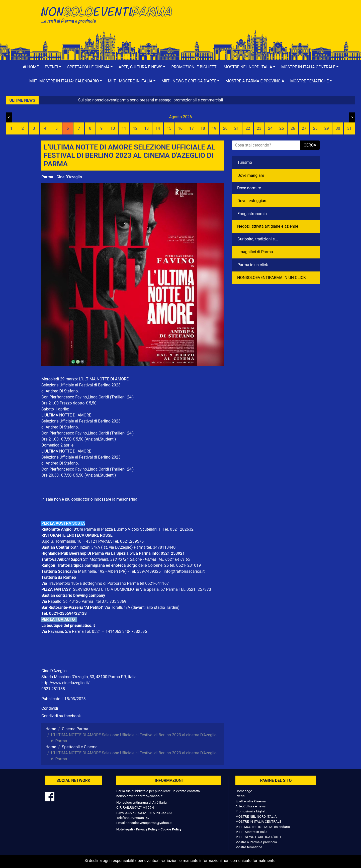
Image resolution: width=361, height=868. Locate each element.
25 (282, 128)
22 (248, 128)
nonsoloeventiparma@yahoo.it (139, 796)
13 (146, 128)
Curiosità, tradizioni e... (258, 239)
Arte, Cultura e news (251, 806)
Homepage (244, 791)
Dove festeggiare (252, 201)
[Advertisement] (252, 20)
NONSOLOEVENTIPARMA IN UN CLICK (272, 278)
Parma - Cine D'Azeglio (62, 177)
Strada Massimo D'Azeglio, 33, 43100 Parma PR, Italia (89, 677)
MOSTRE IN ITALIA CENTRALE (258, 821)
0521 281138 (53, 689)
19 (214, 128)
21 (237, 128)
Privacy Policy (147, 829)
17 (192, 128)
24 (270, 128)
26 (293, 128)
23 (259, 128)
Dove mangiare (251, 175)
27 (304, 128)
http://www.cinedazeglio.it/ (65, 683)
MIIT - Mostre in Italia (251, 832)
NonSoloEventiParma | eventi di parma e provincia (109, 14)
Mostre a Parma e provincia (255, 81)
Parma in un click (253, 265)
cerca (310, 145)
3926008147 (140, 818)
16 (180, 128)
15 (169, 128)
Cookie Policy (171, 829)
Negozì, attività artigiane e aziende (268, 226)
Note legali (125, 829)
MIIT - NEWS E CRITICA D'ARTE (259, 837)
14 (158, 128)
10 (113, 128)
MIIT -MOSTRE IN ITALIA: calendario (263, 827)
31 (349, 128)
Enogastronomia (252, 214)
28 (315, 128)
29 (327, 128)
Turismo (245, 162)
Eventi (240, 796)
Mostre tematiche (249, 847)
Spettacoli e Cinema (251, 801)
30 (338, 128)
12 (135, 128)
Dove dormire (249, 188)
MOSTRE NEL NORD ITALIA (256, 816)
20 (225, 128)
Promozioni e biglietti (194, 67)
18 (203, 128)
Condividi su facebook (61, 716)
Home (31, 67)
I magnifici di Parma (255, 252)
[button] (53, 67)
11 (124, 128)
